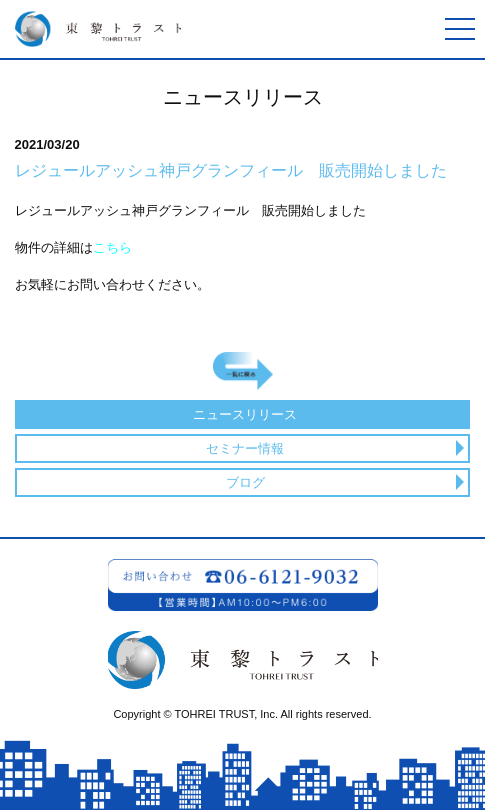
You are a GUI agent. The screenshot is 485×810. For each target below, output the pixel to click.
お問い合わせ (243, 585)
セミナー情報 (245, 448)
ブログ (245, 482)
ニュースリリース (245, 414)
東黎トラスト (95, 29)
